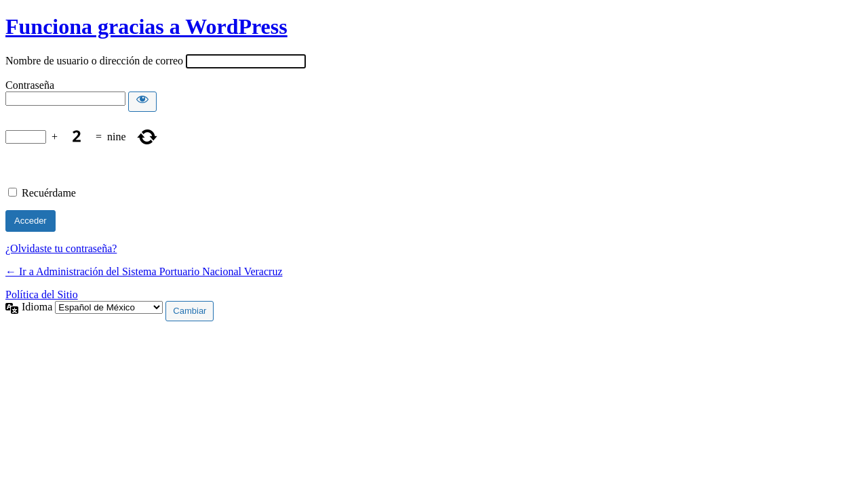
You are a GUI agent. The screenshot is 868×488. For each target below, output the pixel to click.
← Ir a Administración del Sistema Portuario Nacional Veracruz (144, 271)
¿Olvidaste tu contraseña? (61, 248)
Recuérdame (49, 193)
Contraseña (30, 85)
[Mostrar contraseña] (142, 102)
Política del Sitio (42, 294)
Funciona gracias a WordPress (146, 26)
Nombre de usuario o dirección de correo (94, 61)
